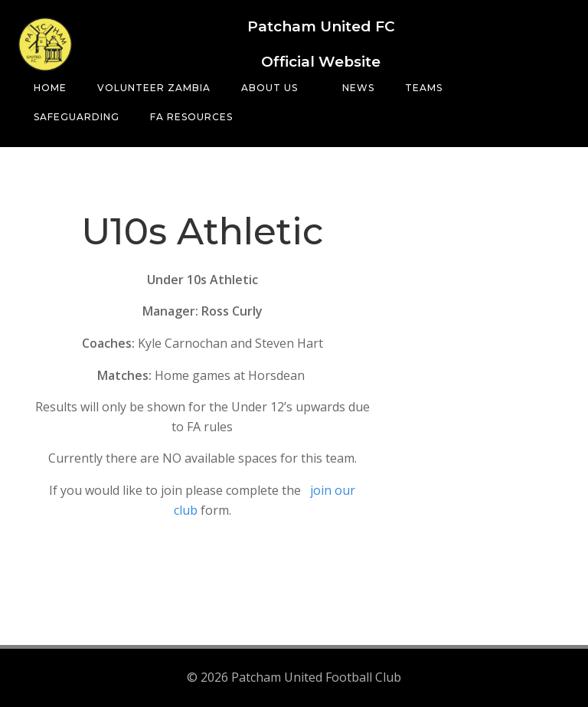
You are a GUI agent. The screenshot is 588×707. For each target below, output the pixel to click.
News (358, 88)
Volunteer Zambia (154, 88)
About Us (276, 88)
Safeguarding (77, 117)
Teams (431, 88)
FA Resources (191, 117)
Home (50, 88)
